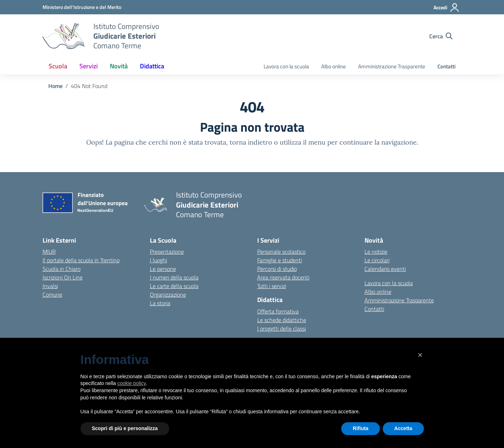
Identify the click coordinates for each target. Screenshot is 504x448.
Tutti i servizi (272, 286)
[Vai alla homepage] (63, 36)
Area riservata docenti (283, 277)
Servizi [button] (89, 66)
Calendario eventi (385, 269)
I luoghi (158, 260)
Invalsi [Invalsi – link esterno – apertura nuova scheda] (50, 286)
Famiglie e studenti (280, 260)
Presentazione (167, 252)
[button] (420, 355)
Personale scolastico (281, 252)
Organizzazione (168, 294)
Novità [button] (119, 66)
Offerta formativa (278, 311)
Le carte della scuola (174, 286)
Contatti (447, 66)
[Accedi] (447, 8)
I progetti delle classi (282, 328)
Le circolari (377, 260)
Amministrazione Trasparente (392, 66)
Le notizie (376, 252)
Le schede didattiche (282, 320)
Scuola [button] (58, 66)
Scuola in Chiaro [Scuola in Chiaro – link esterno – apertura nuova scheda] (62, 269)
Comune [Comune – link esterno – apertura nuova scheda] (52, 294)
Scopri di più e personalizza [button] (125, 428)
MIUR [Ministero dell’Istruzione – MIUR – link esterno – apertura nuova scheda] (49, 252)
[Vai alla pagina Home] (55, 86)
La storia (160, 303)
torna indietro (251, 142)
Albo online (334, 66)
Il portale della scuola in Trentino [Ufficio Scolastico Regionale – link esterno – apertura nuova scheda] (81, 260)
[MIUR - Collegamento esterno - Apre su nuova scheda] (82, 7)
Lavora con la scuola (286, 66)
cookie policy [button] (131, 383)
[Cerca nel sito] (441, 36)
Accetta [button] (403, 428)
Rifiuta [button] (361, 428)
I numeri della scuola (174, 277)
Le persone (163, 269)
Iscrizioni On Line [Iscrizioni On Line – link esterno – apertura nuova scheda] (63, 277)
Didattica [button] (152, 66)
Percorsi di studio (277, 269)
